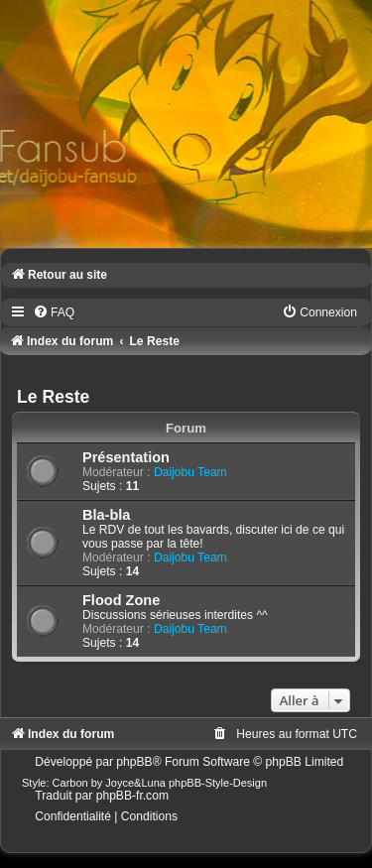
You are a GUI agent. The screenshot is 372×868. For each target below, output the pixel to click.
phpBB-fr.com (132, 796)
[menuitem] (54, 312)
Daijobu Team (190, 472)
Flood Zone (121, 600)
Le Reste (53, 397)
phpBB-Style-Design (218, 783)
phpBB (134, 762)
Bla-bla (106, 515)
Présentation (126, 457)
